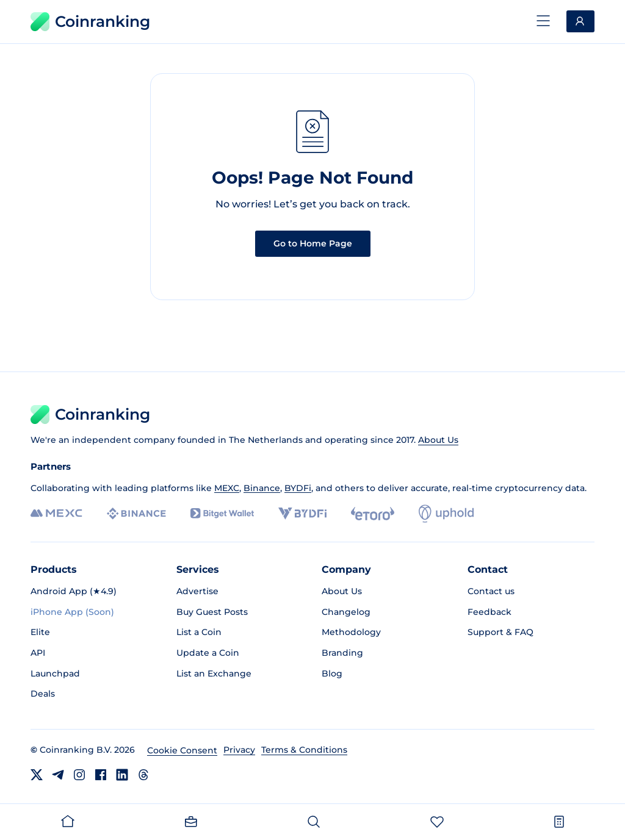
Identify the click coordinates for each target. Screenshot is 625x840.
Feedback (490, 612)
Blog (332, 673)
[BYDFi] (302, 514)
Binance (262, 488)
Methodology (351, 632)
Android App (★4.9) (74, 591)
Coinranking (90, 22)
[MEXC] (56, 513)
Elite (40, 632)
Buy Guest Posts (212, 612)
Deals (43, 694)
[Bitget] (222, 513)
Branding (342, 653)
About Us (438, 440)
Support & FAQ (500, 632)
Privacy (239, 750)
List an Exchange (214, 673)
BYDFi (298, 488)
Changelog (346, 612)
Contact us (491, 591)
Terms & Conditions (304, 750)
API (38, 653)
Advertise (197, 591)
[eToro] (373, 514)
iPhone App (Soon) (72, 612)
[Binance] (136, 514)
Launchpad (55, 673)
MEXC (227, 488)
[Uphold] (446, 514)
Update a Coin (208, 653)
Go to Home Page (313, 243)
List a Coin (199, 632)
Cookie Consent (182, 750)
